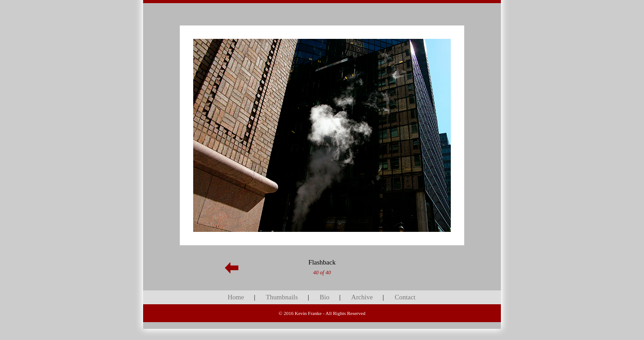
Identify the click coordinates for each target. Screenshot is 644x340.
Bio (325, 297)
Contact (405, 297)
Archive (362, 297)
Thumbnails (282, 297)
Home (236, 297)
